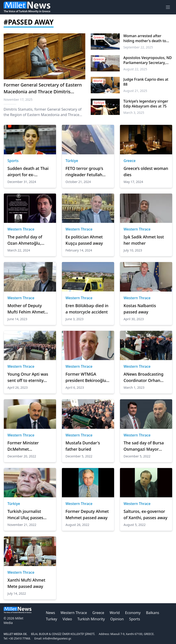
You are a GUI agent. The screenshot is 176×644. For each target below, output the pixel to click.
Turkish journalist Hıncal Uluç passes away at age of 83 (25, 515)
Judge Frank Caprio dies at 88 (146, 82)
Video (67, 619)
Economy (133, 613)
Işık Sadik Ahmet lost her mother (144, 240)
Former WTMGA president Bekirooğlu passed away (86, 377)
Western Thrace (21, 229)
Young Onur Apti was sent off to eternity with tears (28, 377)
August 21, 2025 (135, 91)
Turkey (52, 619)
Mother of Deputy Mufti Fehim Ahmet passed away (26, 309)
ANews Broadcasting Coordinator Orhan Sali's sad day (143, 377)
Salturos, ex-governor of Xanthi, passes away (146, 514)
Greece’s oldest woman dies (146, 171)
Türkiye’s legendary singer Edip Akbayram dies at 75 (146, 104)
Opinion (117, 619)
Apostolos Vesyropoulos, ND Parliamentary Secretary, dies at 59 (148, 60)
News (51, 613)
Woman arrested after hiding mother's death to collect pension (145, 38)
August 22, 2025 (135, 69)
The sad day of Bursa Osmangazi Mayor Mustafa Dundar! (144, 446)
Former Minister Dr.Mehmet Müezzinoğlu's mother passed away (29, 446)
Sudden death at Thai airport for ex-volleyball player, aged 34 (29, 172)
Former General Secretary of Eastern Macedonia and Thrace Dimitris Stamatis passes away (43, 92)
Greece (130, 161)
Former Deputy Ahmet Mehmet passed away (87, 514)
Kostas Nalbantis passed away (140, 309)
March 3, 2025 (134, 113)
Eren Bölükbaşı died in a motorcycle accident (87, 309)
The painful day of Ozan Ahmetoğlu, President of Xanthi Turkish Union (26, 240)
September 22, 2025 (138, 47)
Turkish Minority (91, 619)
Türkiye (72, 161)
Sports (13, 161)
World (115, 613)
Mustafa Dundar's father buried (83, 446)
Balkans (153, 613)
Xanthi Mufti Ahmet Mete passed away (26, 583)
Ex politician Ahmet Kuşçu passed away (84, 240)
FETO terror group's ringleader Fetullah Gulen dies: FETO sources (84, 172)
